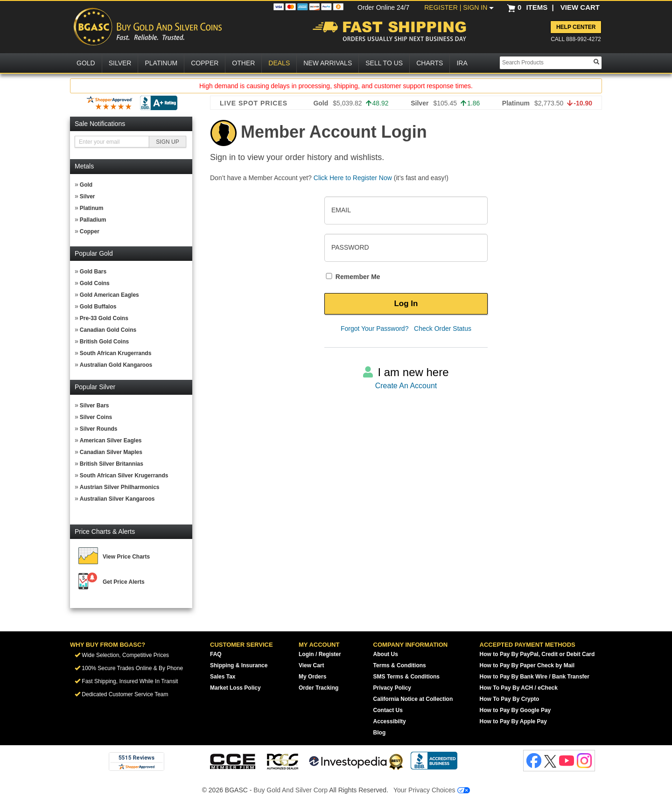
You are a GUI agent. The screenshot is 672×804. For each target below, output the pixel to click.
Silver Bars (94, 405)
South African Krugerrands (116, 353)
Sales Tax (223, 677)
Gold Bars (93, 272)
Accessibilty (390, 721)
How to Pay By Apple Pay (513, 721)
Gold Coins (95, 283)
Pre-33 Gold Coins (104, 318)
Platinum (92, 208)
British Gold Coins (104, 342)
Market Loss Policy (235, 688)
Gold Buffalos (98, 307)
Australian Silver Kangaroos (117, 499)
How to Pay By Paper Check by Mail (527, 665)
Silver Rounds (99, 429)
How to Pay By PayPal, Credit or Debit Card (537, 654)
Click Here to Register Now (353, 178)
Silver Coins (96, 417)
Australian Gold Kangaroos (116, 365)
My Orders (312, 677)
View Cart (311, 665)
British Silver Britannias (112, 464)
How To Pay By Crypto (510, 699)
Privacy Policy (392, 688)
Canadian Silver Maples (111, 452)
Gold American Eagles (109, 295)
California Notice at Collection (413, 699)
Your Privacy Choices (432, 790)
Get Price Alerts (124, 582)
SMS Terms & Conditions (406, 677)
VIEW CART (580, 7)
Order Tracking (318, 688)
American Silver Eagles (111, 440)
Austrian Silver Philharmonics (120, 487)
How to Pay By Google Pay (515, 710)
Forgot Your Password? (375, 329)
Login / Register (320, 654)
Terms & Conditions (400, 665)
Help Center (576, 27)
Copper (90, 231)
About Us (386, 654)
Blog (380, 733)
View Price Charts (126, 557)
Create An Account (406, 386)
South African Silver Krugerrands (124, 475)
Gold (86, 185)
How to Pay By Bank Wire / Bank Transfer (535, 677)
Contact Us (388, 710)
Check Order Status (443, 329)
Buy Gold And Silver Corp (290, 790)
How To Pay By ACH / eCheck (519, 688)
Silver (87, 196)
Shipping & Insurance (239, 665)
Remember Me (352, 277)
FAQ (216, 654)
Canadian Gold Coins (108, 330)
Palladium (93, 220)
